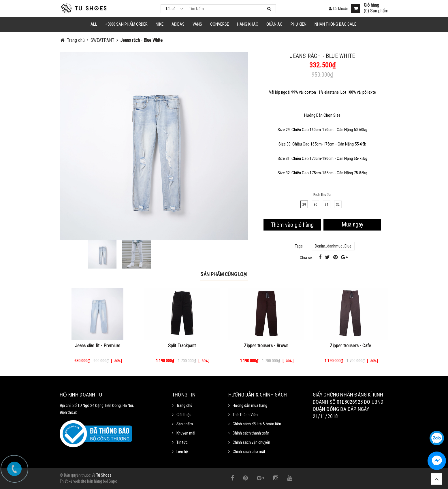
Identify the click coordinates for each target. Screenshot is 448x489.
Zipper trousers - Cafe (350, 346)
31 (327, 204)
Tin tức (182, 442)
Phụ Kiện (299, 24)
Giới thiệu (184, 415)
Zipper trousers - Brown (266, 346)
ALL (94, 24)
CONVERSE (220, 24)
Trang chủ (184, 405)
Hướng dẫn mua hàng (250, 405)
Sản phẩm (185, 424)
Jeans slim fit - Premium (98, 346)
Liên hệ (182, 452)
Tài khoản (338, 9)
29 (304, 204)
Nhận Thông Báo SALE (335, 24)
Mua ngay (352, 224)
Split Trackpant (182, 346)
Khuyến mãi (186, 433)
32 (338, 204)
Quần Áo (274, 24)
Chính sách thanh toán (251, 433)
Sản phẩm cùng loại (224, 274)
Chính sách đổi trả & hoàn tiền (257, 424)
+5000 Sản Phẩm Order (126, 24)
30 (315, 204)
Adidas (178, 24)
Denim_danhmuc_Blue (333, 246)
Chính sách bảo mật (249, 452)
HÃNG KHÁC (248, 24)
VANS (197, 24)
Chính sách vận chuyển (251, 442)
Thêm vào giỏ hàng (292, 225)
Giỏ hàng (371, 5)
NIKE (160, 24)
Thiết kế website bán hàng (81, 481)
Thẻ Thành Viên (245, 415)
